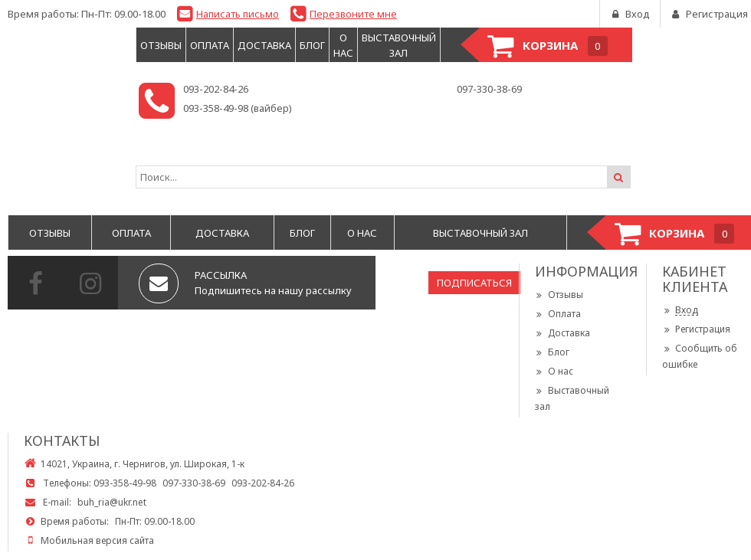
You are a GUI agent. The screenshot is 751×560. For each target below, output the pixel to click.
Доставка (562, 333)
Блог (552, 352)
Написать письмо (238, 14)
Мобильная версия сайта (97, 540)
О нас (554, 371)
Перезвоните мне (353, 14)
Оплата (558, 314)
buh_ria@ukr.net (112, 502)
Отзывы (559, 295)
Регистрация (696, 329)
